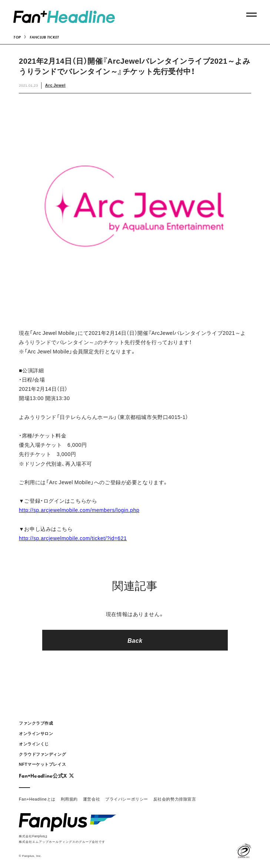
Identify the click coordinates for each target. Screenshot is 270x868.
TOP (17, 37)
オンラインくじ (34, 744)
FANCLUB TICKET (44, 37)
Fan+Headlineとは (37, 799)
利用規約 (69, 799)
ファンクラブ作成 (36, 723)
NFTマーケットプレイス (42, 764)
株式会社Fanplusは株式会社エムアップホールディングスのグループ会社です (62, 839)
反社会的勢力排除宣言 (175, 799)
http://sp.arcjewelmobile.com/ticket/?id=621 (73, 538)
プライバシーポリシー (127, 799)
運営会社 (91, 799)
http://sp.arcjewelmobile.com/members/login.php (79, 510)
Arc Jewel (55, 85)
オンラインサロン (36, 733)
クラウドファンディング (42, 754)
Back (135, 640)
